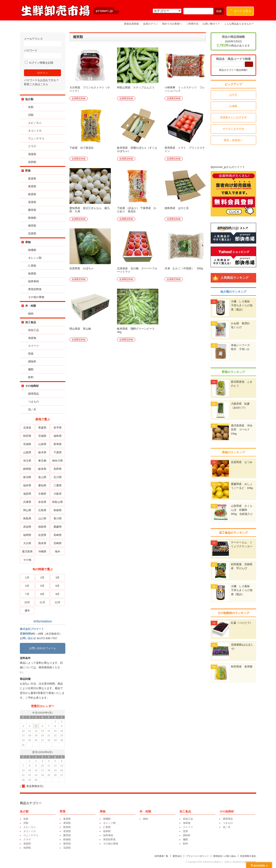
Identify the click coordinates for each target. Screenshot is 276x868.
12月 (58, 602)
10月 (27, 602)
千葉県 (58, 452)
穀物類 (33, 218)
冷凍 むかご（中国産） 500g (184, 268)
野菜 (28, 171)
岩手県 (58, 428)
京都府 (43, 494)
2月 (43, 578)
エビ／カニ (35, 123)
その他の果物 (37, 297)
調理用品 (34, 394)
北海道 (27, 428)
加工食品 (31, 322)
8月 (43, 594)
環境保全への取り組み (224, 856)
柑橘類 (33, 250)
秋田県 (27, 436)
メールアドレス (43, 42)
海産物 (33, 338)
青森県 (43, 428)
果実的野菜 (35, 289)
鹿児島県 (27, 552)
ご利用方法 (192, 24)
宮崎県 (58, 543)
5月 (43, 586)
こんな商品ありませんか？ (239, 24)
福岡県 (27, 535)
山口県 (43, 518)
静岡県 (27, 469)
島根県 (58, 510)
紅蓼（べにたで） (241, 623)
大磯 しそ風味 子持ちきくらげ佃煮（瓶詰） (241, 305)
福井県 (27, 485)
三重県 (58, 485)
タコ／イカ (35, 131)
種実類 (33, 226)
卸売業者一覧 (161, 856)
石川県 (58, 477)
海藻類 (33, 154)
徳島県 (43, 527)
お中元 (233, 95)
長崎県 (58, 535)
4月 (27, 586)
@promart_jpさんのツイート (228, 167)
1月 (27, 578)
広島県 (43, 510)
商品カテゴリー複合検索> (233, 70)
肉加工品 (34, 330)
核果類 (33, 274)
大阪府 (58, 494)
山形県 (43, 444)
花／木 (33, 409)
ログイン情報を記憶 (39, 63)
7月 (27, 594)
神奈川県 (58, 461)
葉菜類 (33, 179)
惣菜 (31, 354)
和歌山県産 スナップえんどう (136, 87)
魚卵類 (33, 162)
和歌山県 (58, 502)
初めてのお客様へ (172, 24)
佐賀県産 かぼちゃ (82, 268)
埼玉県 (27, 461)
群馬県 (58, 444)
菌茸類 (33, 210)
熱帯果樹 (34, 281)
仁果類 (33, 266)
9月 (58, 594)
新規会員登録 (131, 24)
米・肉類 (31, 306)
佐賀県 (43, 535)
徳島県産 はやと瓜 (177, 208)
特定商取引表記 (248, 856)
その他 (27, 560)
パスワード (43, 54)
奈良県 (43, 502)
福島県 (58, 436)
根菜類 (33, 194)
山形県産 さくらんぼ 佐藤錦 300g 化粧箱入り (242, 510)
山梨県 (27, 452)
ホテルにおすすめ (233, 129)
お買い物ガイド (211, 24)
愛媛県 (58, 527)
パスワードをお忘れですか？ (42, 80)
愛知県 (43, 485)
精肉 (31, 314)
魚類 (31, 107)
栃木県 (43, 452)
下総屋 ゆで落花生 (82, 148)
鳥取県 (27, 518)
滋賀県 (27, 494)
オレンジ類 (35, 258)
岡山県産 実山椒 (81, 329)
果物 (28, 242)
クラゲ (33, 146)
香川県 (58, 518)
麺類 (31, 369)
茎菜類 (33, 202)
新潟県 (27, 477)
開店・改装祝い (233, 140)
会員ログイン (151, 24)
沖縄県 (43, 552)
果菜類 (33, 186)
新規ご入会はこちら (36, 84)
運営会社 (177, 856)
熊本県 (43, 543)
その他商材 (32, 386)
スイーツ (34, 346)
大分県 (27, 543)
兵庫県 (27, 502)
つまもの (34, 402)
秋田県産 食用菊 (241, 667)
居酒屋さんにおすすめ (233, 117)
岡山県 (27, 510)
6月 (58, 586)
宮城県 (43, 436)
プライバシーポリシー (197, 856)
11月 (42, 602)
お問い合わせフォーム (43, 648)
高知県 (27, 527)
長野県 (58, 469)
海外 (58, 552)
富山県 (43, 477)
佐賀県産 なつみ (241, 462)
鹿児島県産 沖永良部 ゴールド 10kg (241, 430)
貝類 (31, 115)
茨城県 (27, 444)
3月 (58, 578)
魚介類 (30, 99)
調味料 (33, 362)
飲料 (31, 377)
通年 (27, 611)
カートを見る (241, 10)
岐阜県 (43, 469)
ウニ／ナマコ (37, 138)
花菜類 (33, 233)
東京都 (43, 461)
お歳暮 (233, 106)
